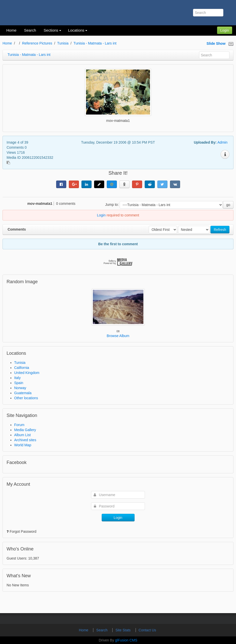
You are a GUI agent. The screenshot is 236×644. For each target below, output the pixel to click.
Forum (19, 425)
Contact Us (147, 630)
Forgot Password (23, 531)
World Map (23, 445)
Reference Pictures (37, 43)
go (228, 205)
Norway (20, 388)
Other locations (26, 398)
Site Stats (123, 630)
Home (7, 43)
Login (225, 30)
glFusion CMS (126, 640)
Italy (17, 378)
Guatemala (23, 393)
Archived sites (25, 440)
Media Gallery (25, 430)
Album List (22, 435)
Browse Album (118, 336)
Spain (19, 383)
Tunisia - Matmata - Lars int (95, 43)
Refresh (220, 230)
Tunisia (63, 43)
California (22, 368)
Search (102, 630)
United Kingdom (27, 373)
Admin (223, 142)
